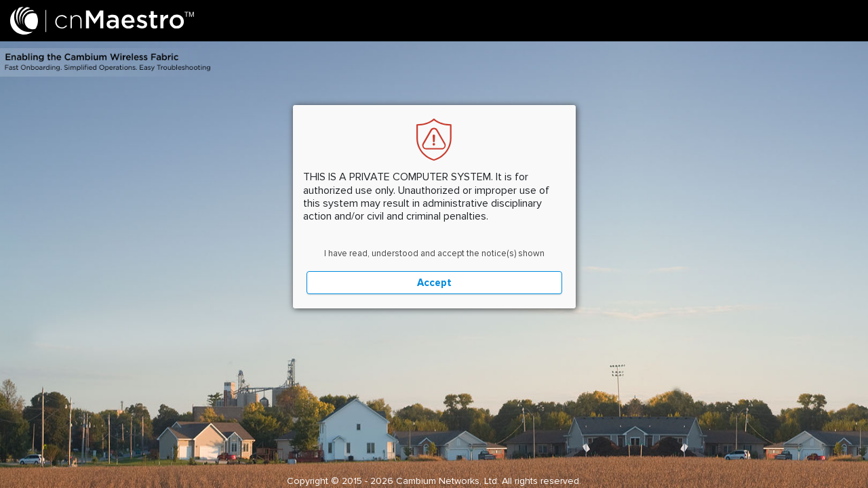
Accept (434, 283)
